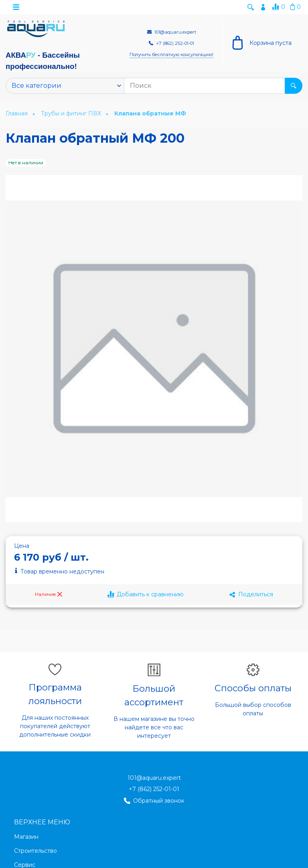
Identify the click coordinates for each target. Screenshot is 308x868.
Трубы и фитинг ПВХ (72, 114)
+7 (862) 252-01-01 (154, 789)
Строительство (35, 851)
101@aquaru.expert (154, 778)
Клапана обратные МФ (150, 114)
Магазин (26, 837)
